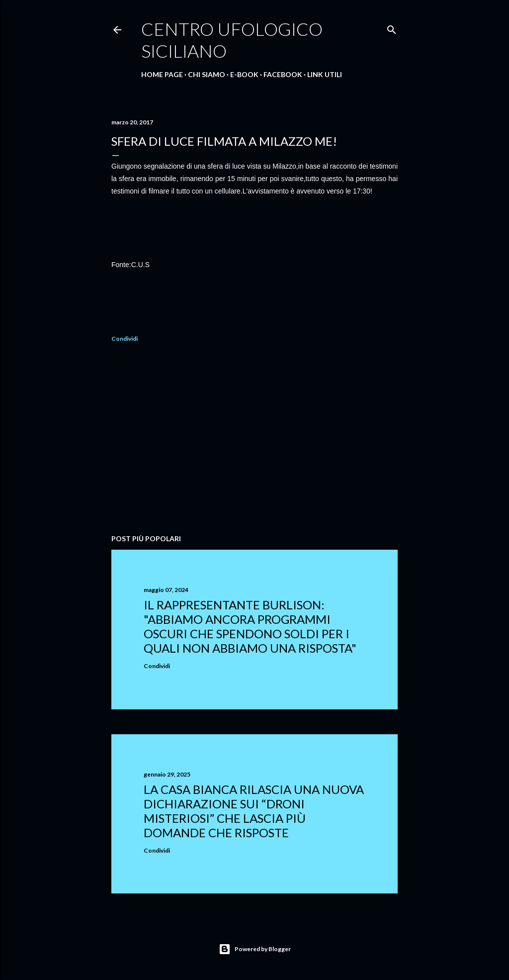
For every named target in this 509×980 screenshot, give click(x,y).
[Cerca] (392, 28)
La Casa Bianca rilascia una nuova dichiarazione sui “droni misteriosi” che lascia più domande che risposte (254, 811)
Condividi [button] (125, 339)
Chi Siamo (207, 74)
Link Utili (325, 74)
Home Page (162, 74)
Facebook (283, 74)
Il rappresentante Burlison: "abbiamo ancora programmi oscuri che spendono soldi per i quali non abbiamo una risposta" (250, 626)
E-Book (244, 74)
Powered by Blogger (255, 949)
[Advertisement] (254, 440)
